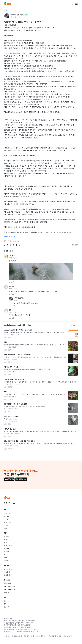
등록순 (6, 251)
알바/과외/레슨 (9, 546)
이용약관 (7, 636)
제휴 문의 (7, 572)
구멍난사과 (12, 256)
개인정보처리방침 (17, 636)
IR (5, 601)
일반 (6, 10)
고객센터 (7, 607)
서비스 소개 (8, 522)
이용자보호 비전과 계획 (54, 636)
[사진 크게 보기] (41, 272)
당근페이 (7, 516)
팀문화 (6, 519)
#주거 (13, 237)
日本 (7, 593)
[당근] (8, 4)
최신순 (11, 251)
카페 (6, 558)
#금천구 (7, 237)
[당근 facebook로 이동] (6, 503)
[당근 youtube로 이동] (14, 503)
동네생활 (7, 552)
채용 (6, 528)
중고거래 (7, 537)
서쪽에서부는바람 (19, 298)
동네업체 (7, 549)
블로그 (6, 525)
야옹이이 (12, 286)
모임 (6, 555)
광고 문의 (7, 575)
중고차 (6, 543)
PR (5, 604)
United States (10, 587)
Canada (8, 584)
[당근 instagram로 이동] (10, 503)
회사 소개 (7, 513)
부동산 (6, 540)
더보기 (74, 325)
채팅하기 (7, 561)
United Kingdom (10, 590)
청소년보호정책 (68, 636)
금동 (10, 310)
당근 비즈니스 (8, 569)
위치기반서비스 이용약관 (38, 636)
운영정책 (26, 636)
